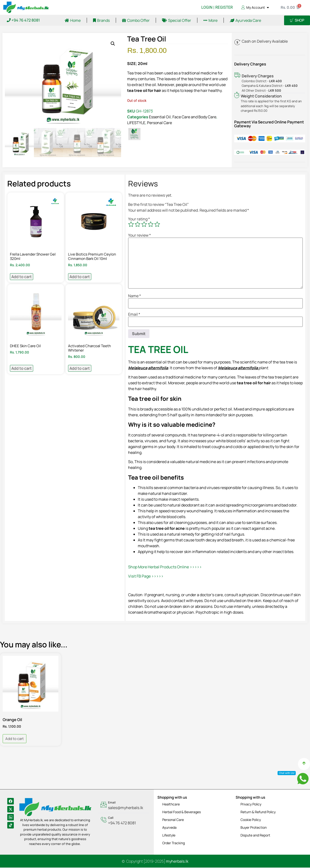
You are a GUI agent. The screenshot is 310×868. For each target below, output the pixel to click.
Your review (139, 235)
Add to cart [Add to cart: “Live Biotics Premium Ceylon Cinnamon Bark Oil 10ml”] (80, 277)
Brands (101, 20)
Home (73, 20)
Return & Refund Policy (258, 812)
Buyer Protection (254, 828)
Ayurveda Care (245, 20)
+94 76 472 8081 (23, 20)
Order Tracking (174, 843)
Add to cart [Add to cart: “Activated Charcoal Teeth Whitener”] (80, 369)
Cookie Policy (251, 820)
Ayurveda (169, 828)
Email (134, 314)
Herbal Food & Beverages (182, 812)
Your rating (139, 219)
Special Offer (177, 20)
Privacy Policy (251, 804)
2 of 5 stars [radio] (138, 225)
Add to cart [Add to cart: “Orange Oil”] (15, 739)
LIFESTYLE (136, 123)
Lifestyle (169, 835)
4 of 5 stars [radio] (151, 225)
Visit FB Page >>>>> (146, 577)
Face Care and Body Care (194, 117)
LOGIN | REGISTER (217, 7)
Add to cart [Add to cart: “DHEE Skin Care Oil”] (22, 369)
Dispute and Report (255, 835)
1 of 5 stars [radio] (131, 225)
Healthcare (171, 804)
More (210, 20)
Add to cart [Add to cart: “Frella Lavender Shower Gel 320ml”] (22, 277)
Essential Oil (160, 117)
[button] (113, 44)
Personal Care (159, 123)
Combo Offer (136, 20)
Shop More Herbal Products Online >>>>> (165, 567)
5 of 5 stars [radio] (157, 225)
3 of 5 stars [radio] (144, 225)
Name (135, 296)
